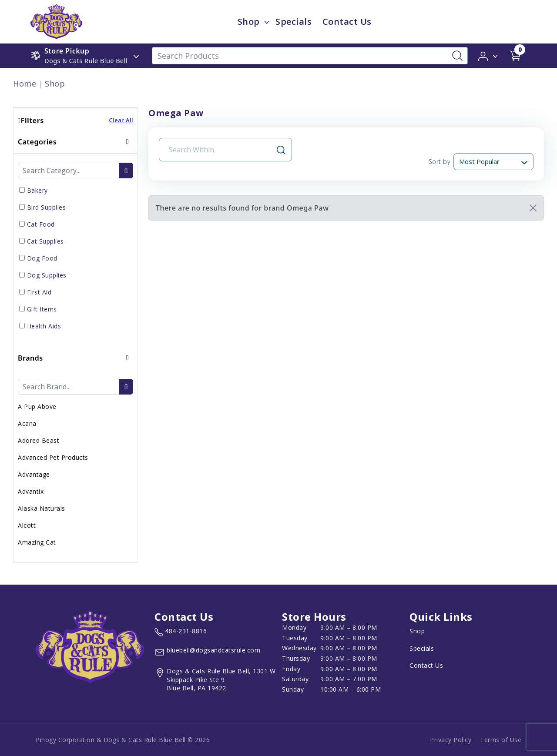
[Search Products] (310, 56)
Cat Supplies (45, 241)
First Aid (39, 292)
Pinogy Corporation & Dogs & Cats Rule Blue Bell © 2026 (123, 740)
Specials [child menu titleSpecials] (294, 22)
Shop (55, 84)
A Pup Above (37, 406)
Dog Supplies (47, 275)
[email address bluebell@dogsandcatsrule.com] (207, 652)
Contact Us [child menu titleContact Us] (347, 22)
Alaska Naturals (42, 508)
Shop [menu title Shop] (249, 22)
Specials (422, 648)
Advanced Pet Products (53, 457)
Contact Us (426, 665)
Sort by (440, 162)
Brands (30, 358)
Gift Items (42, 309)
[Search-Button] (457, 56)
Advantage (34, 474)
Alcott (27, 525)
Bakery (37, 190)
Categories (37, 142)
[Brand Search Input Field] (69, 387)
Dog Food (42, 258)
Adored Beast (39, 440)
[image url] (56, 21)
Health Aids (44, 326)
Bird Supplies (47, 207)
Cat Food (41, 224)
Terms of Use (501, 740)
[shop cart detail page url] (515, 56)
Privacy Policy (451, 740)
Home (25, 84)
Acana (27, 423)
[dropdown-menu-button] (267, 22)
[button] (488, 55)
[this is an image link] (90, 646)
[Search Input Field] (220, 150)
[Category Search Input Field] (69, 171)
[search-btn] (126, 171)
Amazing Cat (37, 542)
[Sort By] (493, 162)
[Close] (533, 208)
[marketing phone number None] (181, 632)
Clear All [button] (121, 120)
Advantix (31, 491)
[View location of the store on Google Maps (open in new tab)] (216, 680)
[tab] (75, 238)
